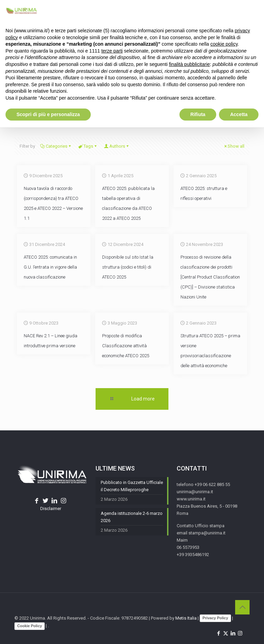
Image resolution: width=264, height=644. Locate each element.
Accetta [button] (239, 114)
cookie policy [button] (224, 44)
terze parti (112, 51)
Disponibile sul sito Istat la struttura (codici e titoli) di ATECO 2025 (128, 267)
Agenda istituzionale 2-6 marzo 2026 (132, 517)
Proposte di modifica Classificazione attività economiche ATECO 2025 (126, 346)
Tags (88, 146)
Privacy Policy (215, 618)
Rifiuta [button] (198, 114)
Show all (234, 146)
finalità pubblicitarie (189, 64)
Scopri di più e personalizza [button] (48, 114)
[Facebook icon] (218, 633)
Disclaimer (51, 509)
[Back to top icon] (242, 607)
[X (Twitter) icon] (226, 633)
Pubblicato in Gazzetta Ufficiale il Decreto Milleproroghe (132, 486)
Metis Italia (186, 618)
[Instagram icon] (240, 633)
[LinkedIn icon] (233, 633)
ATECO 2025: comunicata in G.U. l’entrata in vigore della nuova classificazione (50, 267)
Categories (56, 146)
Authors (117, 146)
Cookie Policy (30, 626)
